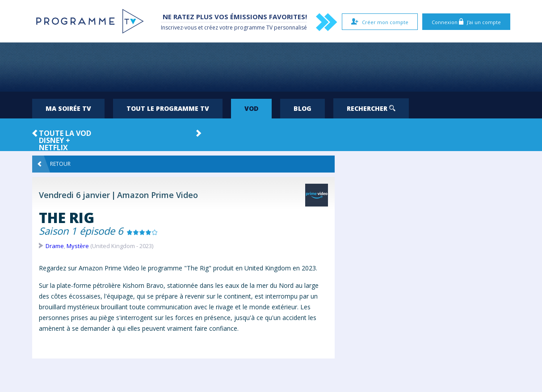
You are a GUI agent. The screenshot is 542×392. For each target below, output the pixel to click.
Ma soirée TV (68, 108)
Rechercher (371, 108)
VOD (251, 108)
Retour (54, 164)
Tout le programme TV (168, 108)
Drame (55, 246)
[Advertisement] (271, 67)
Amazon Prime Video (158, 195)
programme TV (253, 27)
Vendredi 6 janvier (74, 195)
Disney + (55, 140)
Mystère (78, 246)
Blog (303, 108)
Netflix (53, 148)
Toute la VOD (65, 133)
